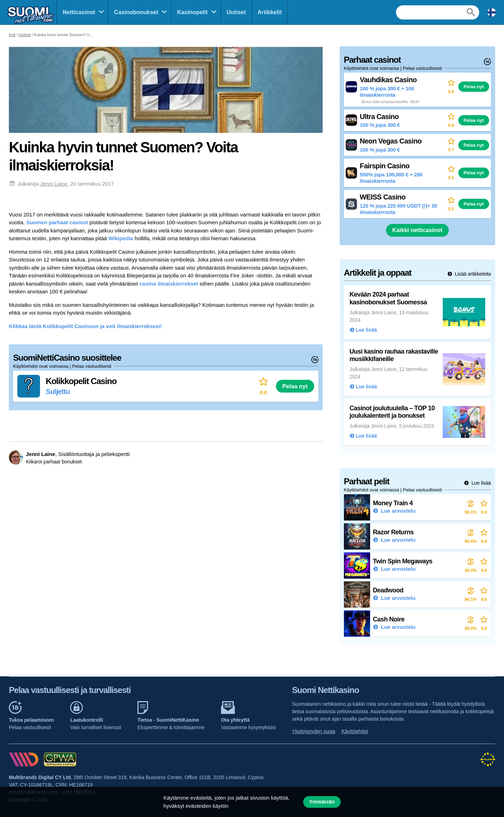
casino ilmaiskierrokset (169, 284)
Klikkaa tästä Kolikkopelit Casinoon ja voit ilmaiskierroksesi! (85, 326)
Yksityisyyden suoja (313, 731)
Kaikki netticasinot (417, 230)
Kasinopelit (192, 12)
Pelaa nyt (295, 386)
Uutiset (236, 12)
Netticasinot (79, 12)
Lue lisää (480, 483)
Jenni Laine (54, 184)
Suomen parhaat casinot (57, 222)
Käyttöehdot (355, 731)
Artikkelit (270, 12)
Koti (12, 35)
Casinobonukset (136, 12)
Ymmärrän (322, 802)
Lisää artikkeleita (472, 274)
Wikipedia (121, 238)
